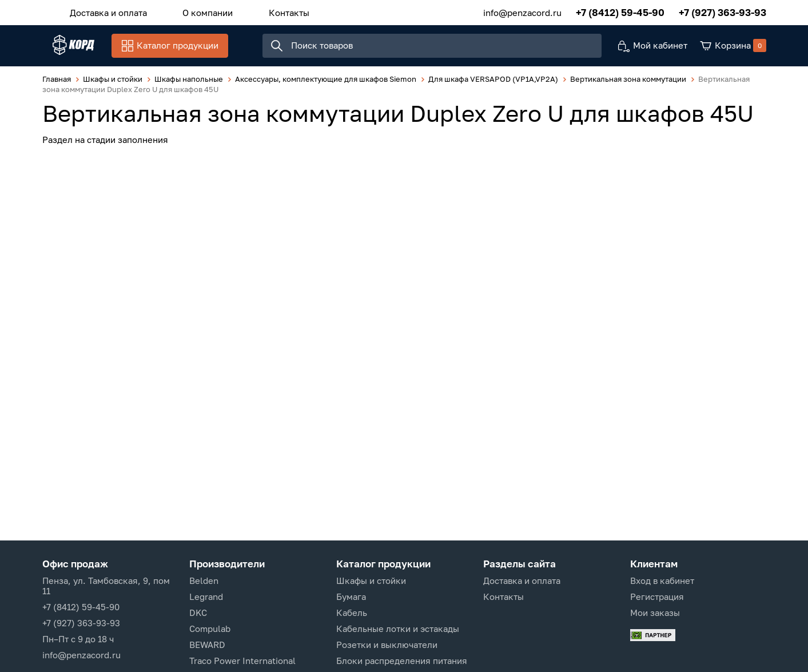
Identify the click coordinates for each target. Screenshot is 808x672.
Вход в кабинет (662, 580)
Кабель (352, 613)
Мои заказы (655, 613)
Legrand (206, 597)
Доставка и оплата (103, 11)
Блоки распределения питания (402, 661)
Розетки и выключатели (387, 645)
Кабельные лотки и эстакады (398, 629)
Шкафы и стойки (371, 580)
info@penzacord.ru (522, 11)
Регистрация (657, 597)
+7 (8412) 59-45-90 (620, 11)
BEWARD (207, 645)
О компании (192, 11)
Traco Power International (242, 661)
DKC (198, 613)
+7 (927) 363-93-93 (723, 11)
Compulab (210, 629)
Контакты (263, 11)
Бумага (351, 597)
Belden (204, 580)
